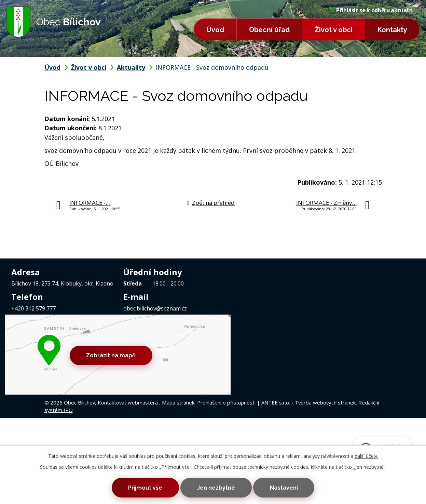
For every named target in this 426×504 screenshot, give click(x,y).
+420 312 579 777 (33, 308)
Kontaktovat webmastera (128, 346)
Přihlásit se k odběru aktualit (371, 10)
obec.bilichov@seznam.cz (155, 308)
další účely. (366, 456)
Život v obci (334, 30)
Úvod (215, 30)
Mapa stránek (178, 346)
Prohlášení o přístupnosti (226, 346)
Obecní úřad (269, 30)
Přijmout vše (144, 487)
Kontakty (392, 30)
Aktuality (131, 67)
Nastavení (285, 487)
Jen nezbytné (216, 487)
